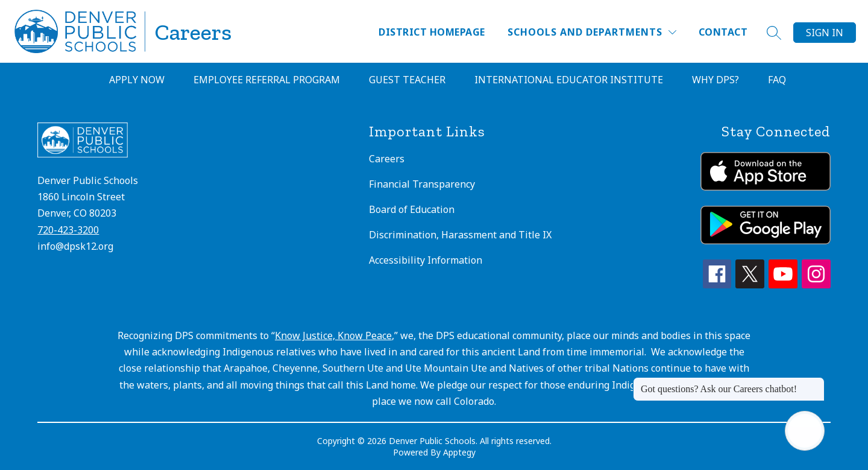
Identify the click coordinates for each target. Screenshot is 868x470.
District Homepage (432, 32)
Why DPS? (715, 80)
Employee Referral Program (267, 80)
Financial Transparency (422, 184)
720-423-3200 (68, 230)
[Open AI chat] (805, 431)
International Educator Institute (569, 80)
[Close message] (815, 383)
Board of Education (412, 209)
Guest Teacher (407, 80)
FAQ (777, 80)
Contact (723, 32)
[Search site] (774, 33)
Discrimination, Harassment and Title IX (460, 235)
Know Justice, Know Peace (333, 335)
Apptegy (459, 452)
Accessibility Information (426, 260)
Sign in (825, 33)
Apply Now (137, 80)
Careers (387, 159)
